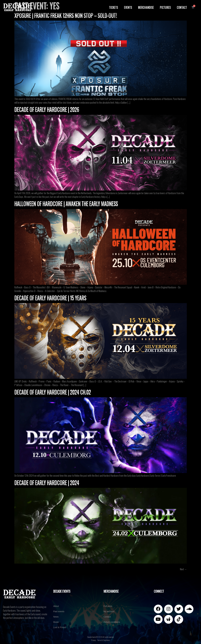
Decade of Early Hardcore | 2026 (47, 109)
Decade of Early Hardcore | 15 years (50, 298)
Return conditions (112, 622)
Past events (59, 611)
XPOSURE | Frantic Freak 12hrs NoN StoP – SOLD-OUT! (66, 15)
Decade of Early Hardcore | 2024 (47, 482)
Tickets (114, 7)
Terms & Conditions (104, 640)
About (56, 606)
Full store (108, 606)
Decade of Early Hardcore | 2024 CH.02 (53, 392)
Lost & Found (60, 627)
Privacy (94, 640)
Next (183, 569)
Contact (182, 7)
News (56, 617)
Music (56, 622)
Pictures (165, 7)
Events (128, 7)
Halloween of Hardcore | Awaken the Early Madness (66, 203)
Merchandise (146, 7)
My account (109, 611)
